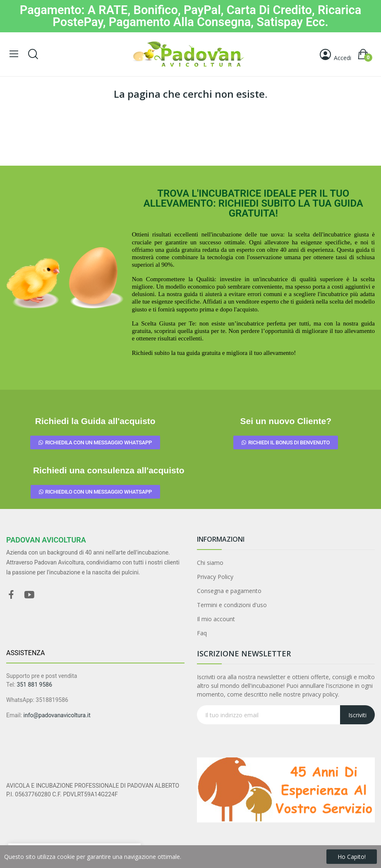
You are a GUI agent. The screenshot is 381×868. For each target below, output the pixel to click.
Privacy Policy (215, 577)
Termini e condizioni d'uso (232, 605)
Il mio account (216, 619)
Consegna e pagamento (229, 591)
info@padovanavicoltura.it (57, 715)
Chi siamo (210, 563)
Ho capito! (352, 857)
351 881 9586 (34, 685)
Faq (202, 633)
